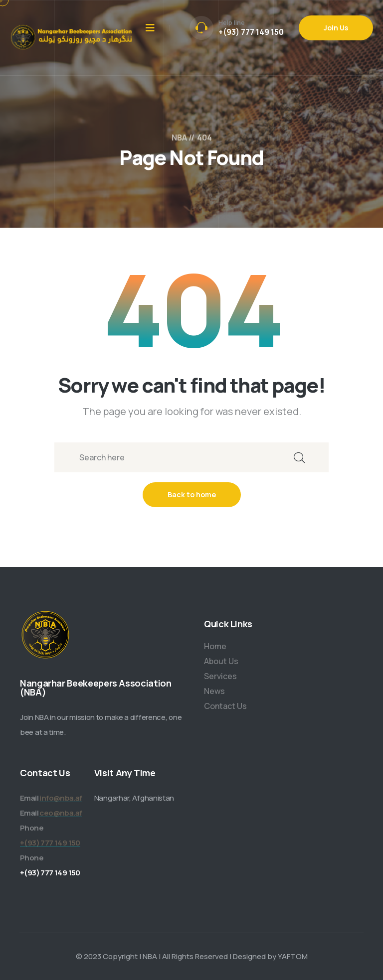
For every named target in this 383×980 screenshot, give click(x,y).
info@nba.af (61, 798)
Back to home (192, 494)
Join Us (336, 28)
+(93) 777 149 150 (251, 32)
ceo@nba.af (61, 813)
